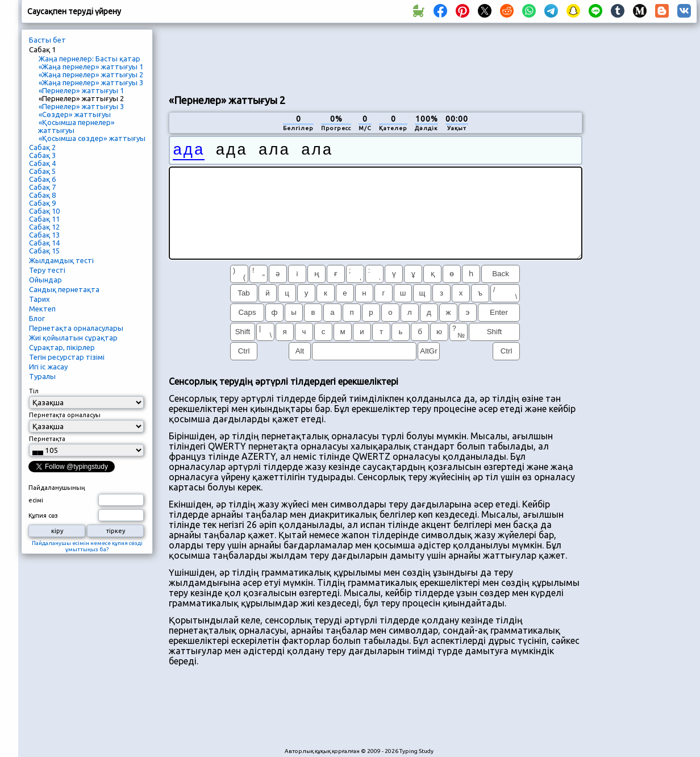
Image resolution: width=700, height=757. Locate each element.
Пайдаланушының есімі (57, 494)
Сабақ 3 (42, 155)
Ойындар (45, 280)
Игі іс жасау (48, 367)
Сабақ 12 (44, 227)
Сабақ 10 (44, 211)
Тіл (34, 391)
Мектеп (42, 309)
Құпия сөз (43, 515)
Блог (37, 318)
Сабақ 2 (42, 147)
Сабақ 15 (44, 251)
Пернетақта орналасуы (65, 415)
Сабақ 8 (42, 195)
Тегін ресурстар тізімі (67, 357)
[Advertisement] (376, 57)
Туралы (42, 376)
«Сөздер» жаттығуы (75, 114)
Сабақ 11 (44, 219)
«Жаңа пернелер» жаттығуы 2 (91, 74)
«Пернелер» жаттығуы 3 (81, 106)
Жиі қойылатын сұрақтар (73, 338)
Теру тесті (47, 270)
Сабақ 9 (42, 203)
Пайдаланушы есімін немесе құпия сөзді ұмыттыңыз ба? (87, 546)
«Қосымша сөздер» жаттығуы (92, 138)
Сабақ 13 (44, 235)
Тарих (39, 299)
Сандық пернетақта (64, 289)
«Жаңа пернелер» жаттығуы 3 (91, 82)
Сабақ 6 (42, 179)
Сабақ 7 (42, 187)
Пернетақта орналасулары (76, 328)
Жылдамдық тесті (61, 260)
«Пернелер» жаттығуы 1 (81, 90)
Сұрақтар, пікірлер (62, 347)
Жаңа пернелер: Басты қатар (89, 59)
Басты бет (47, 40)
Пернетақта (47, 439)
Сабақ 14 (44, 243)
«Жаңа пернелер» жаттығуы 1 (91, 66)
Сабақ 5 (42, 171)
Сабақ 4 (42, 163)
